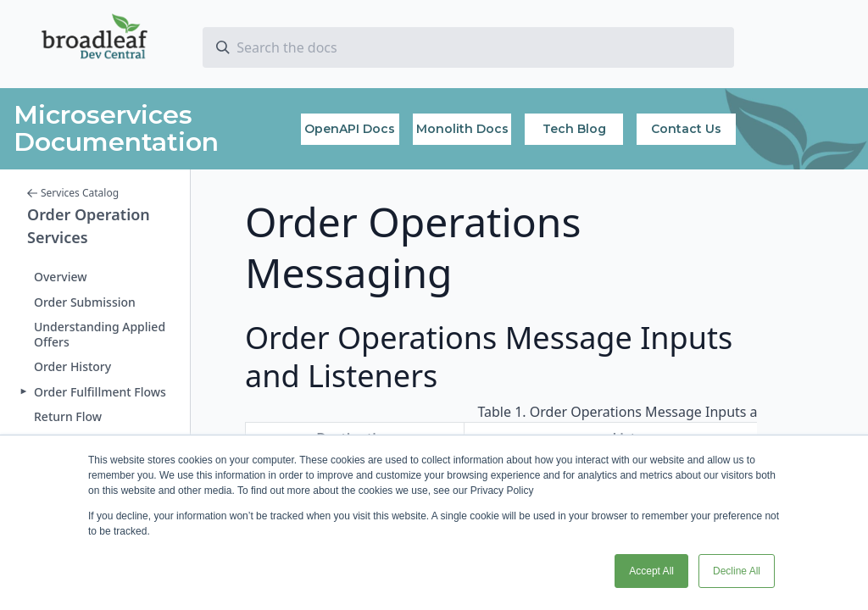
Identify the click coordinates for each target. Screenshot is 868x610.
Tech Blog (574, 129)
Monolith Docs (462, 129)
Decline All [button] (737, 571)
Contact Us (686, 129)
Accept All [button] (651, 571)
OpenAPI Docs (350, 129)
